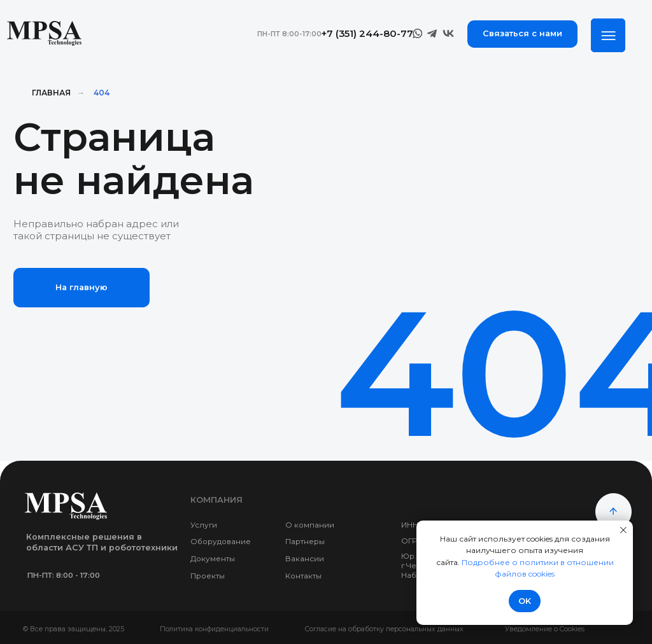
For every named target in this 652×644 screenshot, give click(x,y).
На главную (81, 287)
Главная (51, 93)
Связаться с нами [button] (522, 33)
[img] (608, 35)
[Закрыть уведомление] (623, 530)
